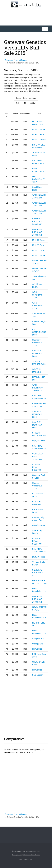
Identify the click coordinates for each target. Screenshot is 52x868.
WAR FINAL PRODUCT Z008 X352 (38, 221)
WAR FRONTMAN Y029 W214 (38, 388)
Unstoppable (38, 644)
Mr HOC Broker (39, 129)
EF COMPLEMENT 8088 (39, 332)
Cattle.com (9, 60)
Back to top (29, 859)
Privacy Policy (17, 855)
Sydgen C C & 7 (39, 639)
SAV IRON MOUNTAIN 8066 (37, 353)
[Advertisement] (26, 706)
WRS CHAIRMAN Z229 (38, 295)
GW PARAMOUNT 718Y (38, 179)
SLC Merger (38, 675)
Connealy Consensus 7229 (37, 343)
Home (20, 859)
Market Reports (21, 60)
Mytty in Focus (39, 441)
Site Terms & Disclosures (32, 855)
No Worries (37, 649)
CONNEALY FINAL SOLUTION (38, 457)
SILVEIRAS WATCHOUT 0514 (38, 573)
